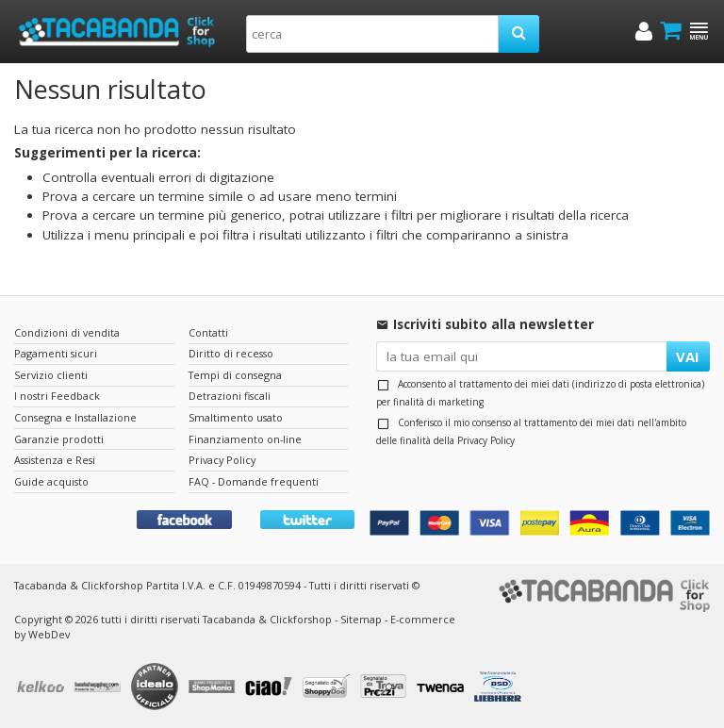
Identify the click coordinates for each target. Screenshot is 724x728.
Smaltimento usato (236, 417)
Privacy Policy (486, 440)
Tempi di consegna (235, 375)
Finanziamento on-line (245, 439)
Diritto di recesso (231, 353)
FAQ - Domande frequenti (254, 481)
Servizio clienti (51, 375)
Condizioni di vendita (67, 332)
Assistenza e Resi (55, 460)
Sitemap (361, 619)
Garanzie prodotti (59, 439)
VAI (688, 356)
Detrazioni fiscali (230, 396)
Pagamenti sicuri (56, 353)
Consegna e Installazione (75, 417)
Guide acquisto (51, 481)
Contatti (208, 332)
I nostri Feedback (57, 396)
